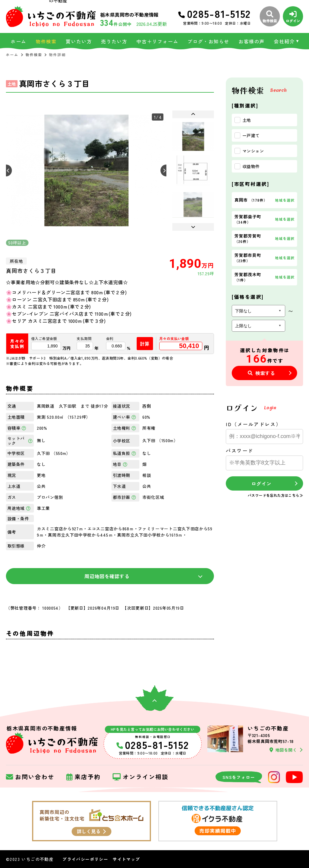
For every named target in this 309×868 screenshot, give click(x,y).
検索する (261, 373)
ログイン (261, 483)
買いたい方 (79, 41)
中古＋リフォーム (157, 41)
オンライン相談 (141, 777)
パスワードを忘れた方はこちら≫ (275, 495)
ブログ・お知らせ (208, 41)
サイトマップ (126, 859)
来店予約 (83, 777)
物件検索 (46, 41)
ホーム (19, 41)
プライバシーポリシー (85, 859)
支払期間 (84, 339)
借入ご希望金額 (44, 339)
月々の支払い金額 (174, 339)
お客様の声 (252, 41)
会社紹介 (284, 41)
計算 (145, 344)
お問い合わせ (30, 777)
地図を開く (283, 750)
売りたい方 (114, 41)
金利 (110, 339)
